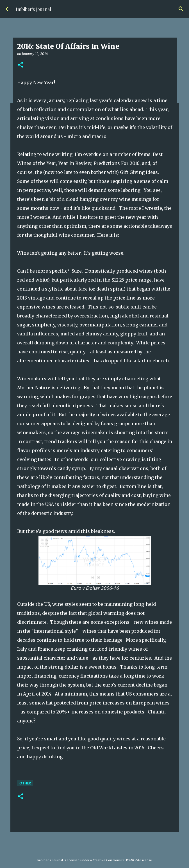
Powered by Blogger (95, 849)
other (25, 783)
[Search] (181, 9)
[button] (21, 65)
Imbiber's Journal (33, 9)
